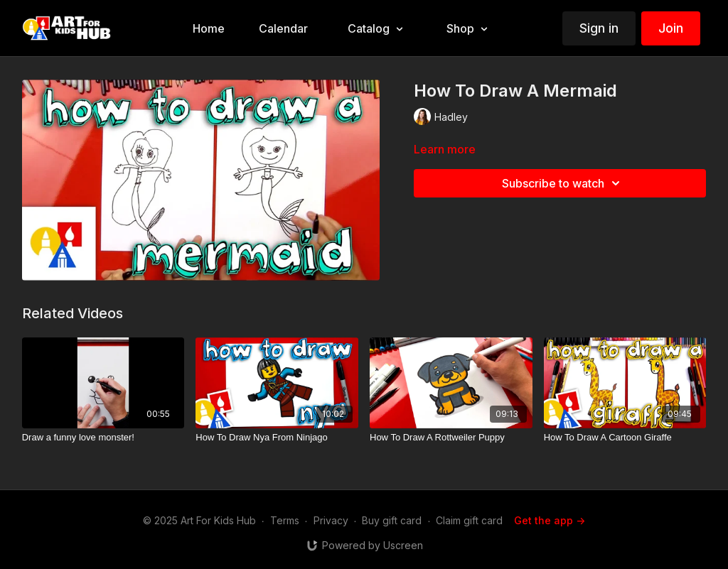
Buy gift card (392, 520)
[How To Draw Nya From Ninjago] (277, 438)
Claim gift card (469, 520)
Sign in (599, 28)
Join (671, 28)
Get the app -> (550, 520)
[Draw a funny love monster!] (103, 438)
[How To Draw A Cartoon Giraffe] (625, 438)
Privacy (331, 520)
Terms (285, 520)
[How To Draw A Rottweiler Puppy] (451, 438)
